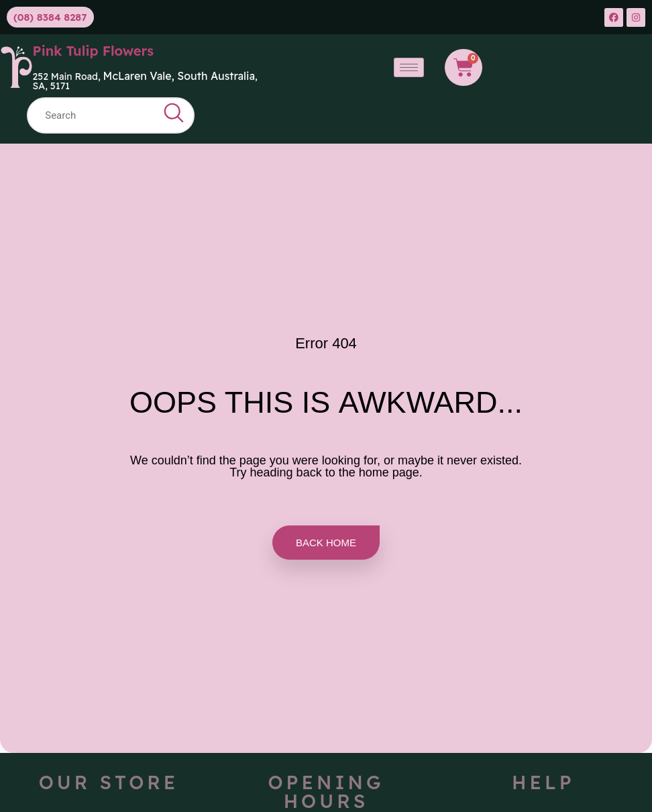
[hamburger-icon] (409, 67)
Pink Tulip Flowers (94, 51)
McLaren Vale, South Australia (179, 76)
